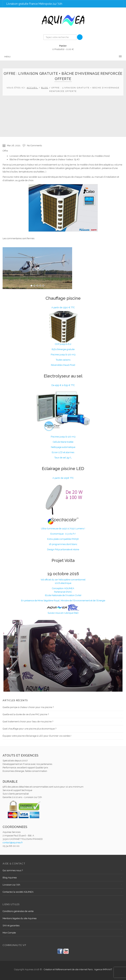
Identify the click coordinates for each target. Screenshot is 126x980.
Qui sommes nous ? (13, 870)
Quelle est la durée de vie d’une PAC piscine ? (26, 714)
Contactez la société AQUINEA (18, 892)
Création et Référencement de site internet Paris (68, 969)
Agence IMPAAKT (103, 969)
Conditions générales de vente (18, 911)
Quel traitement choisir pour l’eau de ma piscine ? (28, 722)
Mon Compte (9, 933)
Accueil (32, 88)
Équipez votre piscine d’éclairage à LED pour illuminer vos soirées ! (37, 736)
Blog (45, 88)
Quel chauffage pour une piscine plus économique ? (29, 729)
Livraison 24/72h (11, 885)
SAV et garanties (11, 926)
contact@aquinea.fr (13, 843)
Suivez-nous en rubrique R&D (63, 613)
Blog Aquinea (10, 878)
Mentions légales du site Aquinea (20, 918)
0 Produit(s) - (63, 47)
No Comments (34, 145)
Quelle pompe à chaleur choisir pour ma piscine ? (28, 707)
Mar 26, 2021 (14, 145)
